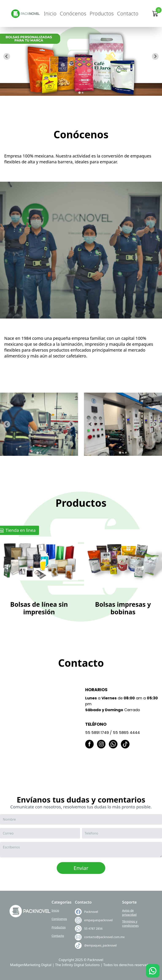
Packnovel (91, 912)
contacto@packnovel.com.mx (97, 937)
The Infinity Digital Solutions (77, 965)
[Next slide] (155, 56)
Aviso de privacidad (129, 913)
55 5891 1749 (97, 733)
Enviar (81, 868)
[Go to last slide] (7, 56)
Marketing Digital (38, 965)
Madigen (17, 965)
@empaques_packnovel (97, 945)
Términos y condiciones (130, 923)
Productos (102, 13)
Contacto (128, 13)
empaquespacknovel (97, 920)
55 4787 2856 (93, 929)
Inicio (50, 13)
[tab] (79, 93)
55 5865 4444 (126, 733)
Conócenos (73, 13)
